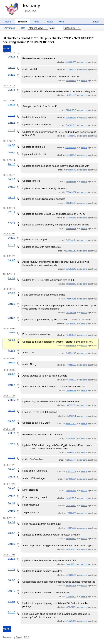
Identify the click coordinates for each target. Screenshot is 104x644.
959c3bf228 (71, 438)
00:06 (11, 511)
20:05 (11, 374)
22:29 (11, 293)
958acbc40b (71, 423)
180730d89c (71, 405)
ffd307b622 (71, 528)
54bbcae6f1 (71, 228)
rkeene (84, 62)
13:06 (11, 260)
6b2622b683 (71, 147)
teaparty (31, 6)
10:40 (11, 363)
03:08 (11, 602)
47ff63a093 (71, 513)
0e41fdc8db (71, 125)
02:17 (11, 245)
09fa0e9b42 (71, 269)
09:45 (11, 591)
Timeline (23, 22)
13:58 (11, 421)
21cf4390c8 (71, 251)
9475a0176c (71, 607)
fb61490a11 (71, 313)
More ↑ (7, 49)
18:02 (11, 333)
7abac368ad (71, 564)
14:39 (11, 400)
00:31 (11, 503)
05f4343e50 (71, 596)
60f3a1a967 (71, 192)
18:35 (11, 477)
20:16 (11, 164)
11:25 (11, 559)
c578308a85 (71, 575)
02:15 (11, 612)
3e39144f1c (71, 240)
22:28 (11, 304)
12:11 (11, 105)
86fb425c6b (71, 203)
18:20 (11, 179)
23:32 (11, 544)
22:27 (11, 318)
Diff (23, 28)
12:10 (11, 130)
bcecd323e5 (71, 346)
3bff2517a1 (71, 416)
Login (96, 22)
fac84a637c (71, 539)
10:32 (11, 580)
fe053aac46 (71, 353)
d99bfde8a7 (71, 390)
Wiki (61, 22)
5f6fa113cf (72, 460)
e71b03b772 (71, 136)
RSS (27, 637)
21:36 (11, 90)
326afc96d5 (71, 110)
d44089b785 (71, 62)
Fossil (19, 637)
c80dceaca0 (71, 284)
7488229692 (71, 365)
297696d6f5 (71, 80)
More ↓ (7, 629)
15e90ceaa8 (71, 95)
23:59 (11, 278)
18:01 (11, 340)
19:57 (11, 385)
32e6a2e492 (71, 621)
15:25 (11, 75)
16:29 (11, 238)
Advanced (10, 28)
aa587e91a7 (71, 218)
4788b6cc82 (71, 471)
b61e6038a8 (71, 155)
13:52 (11, 444)
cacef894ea (71, 181)
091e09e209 (71, 380)
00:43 (11, 488)
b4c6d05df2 (71, 170)
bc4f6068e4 (71, 479)
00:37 (11, 496)
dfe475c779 (71, 491)
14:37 (11, 410)
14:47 (11, 433)
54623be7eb (71, 323)
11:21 (11, 569)
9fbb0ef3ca (71, 299)
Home (8, 22)
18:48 (11, 469)
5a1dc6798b (71, 549)
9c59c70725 (71, 586)
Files (36, 22)
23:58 (11, 533)
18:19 (11, 187)
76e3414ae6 (71, 335)
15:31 (11, 351)
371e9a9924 (71, 70)
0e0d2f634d (71, 505)
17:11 (11, 212)
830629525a (71, 118)
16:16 (11, 57)
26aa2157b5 (71, 498)
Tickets (49, 22)
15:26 (11, 68)
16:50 (11, 145)
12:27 (11, 458)
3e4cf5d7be (71, 452)
